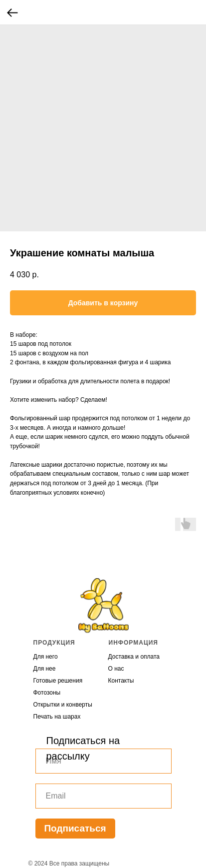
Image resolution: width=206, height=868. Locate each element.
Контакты (121, 681)
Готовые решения (58, 681)
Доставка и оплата (134, 657)
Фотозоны (47, 693)
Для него (46, 657)
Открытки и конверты (63, 705)
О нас (116, 669)
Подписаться (75, 828)
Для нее (45, 669)
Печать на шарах (57, 717)
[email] (103, 796)
